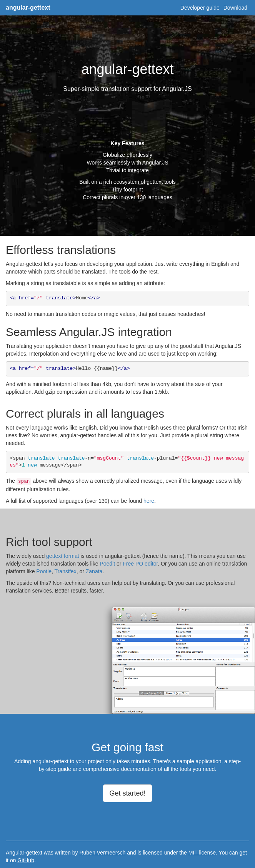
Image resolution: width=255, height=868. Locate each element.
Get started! (127, 793)
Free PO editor (140, 564)
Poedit (107, 564)
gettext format (63, 556)
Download (235, 8)
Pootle (44, 571)
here (149, 501)
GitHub (26, 860)
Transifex (66, 571)
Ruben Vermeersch (102, 853)
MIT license (202, 853)
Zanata (94, 571)
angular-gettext (28, 8)
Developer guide (200, 8)
